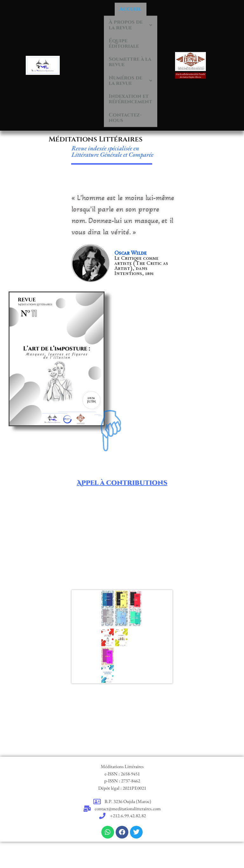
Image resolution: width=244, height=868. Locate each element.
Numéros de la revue (134, 82)
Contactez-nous (129, 126)
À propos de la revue (134, 15)
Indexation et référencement (134, 104)
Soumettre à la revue (134, 60)
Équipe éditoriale (127, 38)
